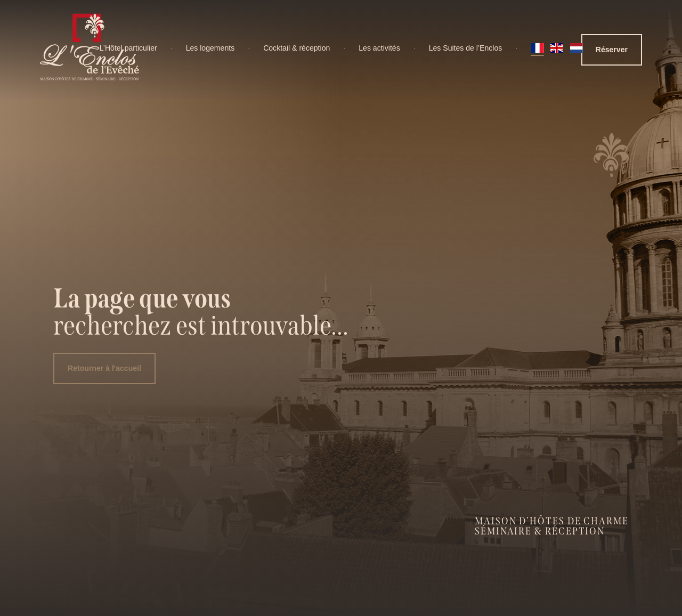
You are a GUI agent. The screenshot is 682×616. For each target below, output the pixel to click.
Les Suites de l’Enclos (466, 48)
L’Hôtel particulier (128, 48)
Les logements (210, 48)
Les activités (379, 48)
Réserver (612, 50)
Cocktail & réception (297, 48)
